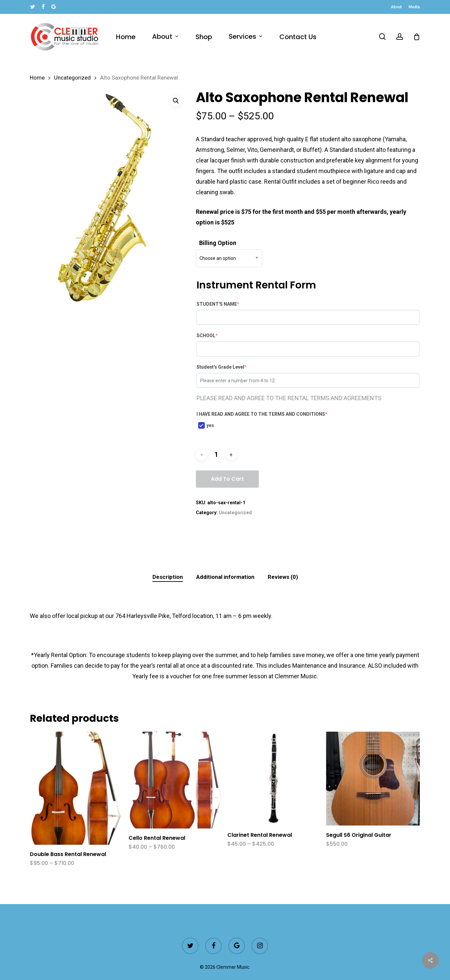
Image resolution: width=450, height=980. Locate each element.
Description (168, 577)
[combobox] (229, 258)
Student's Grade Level (222, 367)
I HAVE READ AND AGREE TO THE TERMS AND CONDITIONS (262, 414)
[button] (176, 101)
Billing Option (218, 243)
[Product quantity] (216, 455)
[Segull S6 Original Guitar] (373, 779)
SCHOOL (207, 336)
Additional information (225, 577)
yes (206, 425)
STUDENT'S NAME (218, 304)
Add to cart (227, 479)
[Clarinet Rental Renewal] (274, 779)
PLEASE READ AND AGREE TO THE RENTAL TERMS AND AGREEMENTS (289, 398)
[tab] (168, 577)
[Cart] (417, 37)
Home (37, 78)
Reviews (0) (283, 577)
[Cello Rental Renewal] (175, 780)
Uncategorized (72, 78)
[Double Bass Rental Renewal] (77, 788)
